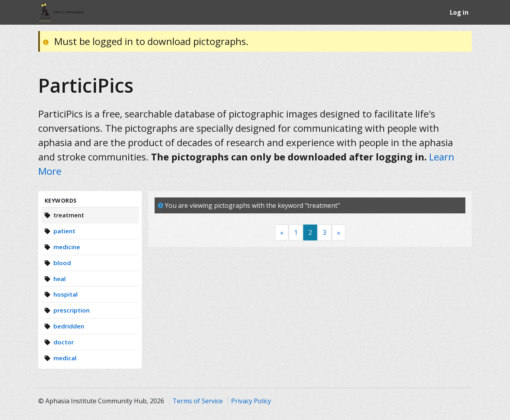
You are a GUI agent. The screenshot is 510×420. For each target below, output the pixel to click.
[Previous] (282, 233)
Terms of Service (198, 401)
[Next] (339, 233)
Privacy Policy (251, 401)
